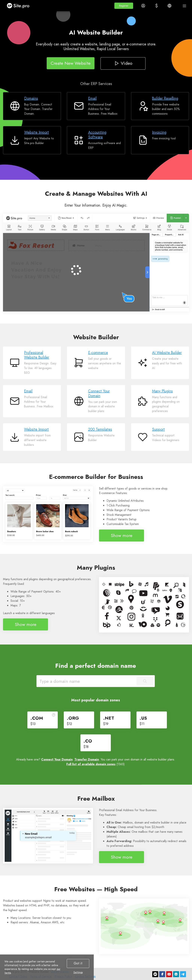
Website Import (37, 132)
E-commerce (98, 353)
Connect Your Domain (99, 393)
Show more (122, 535)
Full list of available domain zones (91, 764)
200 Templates (100, 429)
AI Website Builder (167, 353)
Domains (31, 98)
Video (123, 63)
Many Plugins (162, 391)
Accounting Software (97, 135)
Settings (78, 972)
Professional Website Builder (37, 355)
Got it (78, 963)
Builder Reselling (165, 98)
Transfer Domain (87, 759)
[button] (124, 6)
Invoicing (159, 132)
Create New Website (71, 63)
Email (92, 98)
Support (158, 429)
